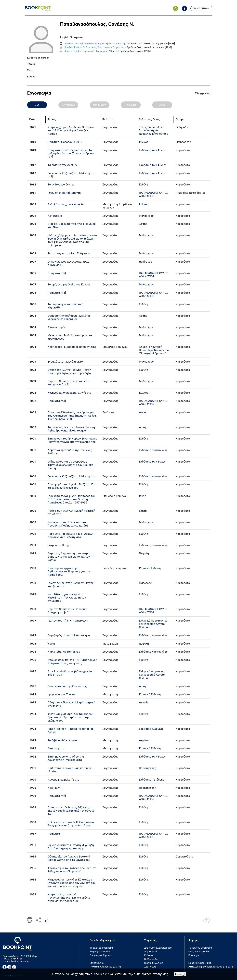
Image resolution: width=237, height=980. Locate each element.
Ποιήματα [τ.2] (57, 796)
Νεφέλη (144, 553)
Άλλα (162, 105)
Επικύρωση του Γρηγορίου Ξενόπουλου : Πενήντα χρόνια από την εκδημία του (72, 440)
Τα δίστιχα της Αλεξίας (63, 165)
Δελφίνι (144, 702)
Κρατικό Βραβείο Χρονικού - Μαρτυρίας (86, 51)
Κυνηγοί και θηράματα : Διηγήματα (70, 393)
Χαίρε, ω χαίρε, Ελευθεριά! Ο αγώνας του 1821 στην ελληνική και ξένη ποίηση (71, 130)
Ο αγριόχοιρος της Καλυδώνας (67, 686)
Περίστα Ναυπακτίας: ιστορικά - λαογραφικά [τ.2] (68, 383)
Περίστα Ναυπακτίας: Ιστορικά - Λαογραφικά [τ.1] (68, 611)
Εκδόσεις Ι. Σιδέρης (152, 780)
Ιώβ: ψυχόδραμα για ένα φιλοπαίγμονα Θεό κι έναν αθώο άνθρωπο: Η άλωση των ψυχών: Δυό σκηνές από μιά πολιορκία (72, 240)
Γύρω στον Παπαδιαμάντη (64, 193)
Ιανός (143, 496)
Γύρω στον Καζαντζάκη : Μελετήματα (72, 476)
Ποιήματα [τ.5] (57, 273)
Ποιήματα (54, 834)
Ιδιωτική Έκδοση (150, 568)
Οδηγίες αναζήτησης (101, 955)
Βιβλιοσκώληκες (154, 963)
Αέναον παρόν (57, 327)
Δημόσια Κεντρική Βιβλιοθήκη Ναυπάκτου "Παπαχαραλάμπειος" (154, 350)
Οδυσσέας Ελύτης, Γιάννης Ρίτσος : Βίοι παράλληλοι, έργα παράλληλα (70, 371)
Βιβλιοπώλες (152, 959)
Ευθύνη (144, 184)
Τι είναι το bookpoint (101, 948)
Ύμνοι (51, 644)
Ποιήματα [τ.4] (57, 293)
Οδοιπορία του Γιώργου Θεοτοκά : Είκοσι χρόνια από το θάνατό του (70, 858)
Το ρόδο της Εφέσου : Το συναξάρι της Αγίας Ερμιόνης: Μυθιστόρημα (72, 429)
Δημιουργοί (151, 952)
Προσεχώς (194, 955)
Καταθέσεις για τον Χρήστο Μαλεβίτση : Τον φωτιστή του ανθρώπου (67, 598)
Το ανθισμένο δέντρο (61, 184)
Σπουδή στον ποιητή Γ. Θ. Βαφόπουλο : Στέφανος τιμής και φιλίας (72, 661)
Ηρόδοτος (145, 262)
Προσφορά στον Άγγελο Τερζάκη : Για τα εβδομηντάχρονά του (71, 486)
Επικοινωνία (97, 963)
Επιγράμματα (56, 748)
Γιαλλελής (145, 583)
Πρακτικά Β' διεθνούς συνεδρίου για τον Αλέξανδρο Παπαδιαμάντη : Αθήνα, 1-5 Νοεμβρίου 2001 (72, 416)
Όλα (37, 105)
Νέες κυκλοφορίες (199, 952)
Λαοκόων (54, 788)
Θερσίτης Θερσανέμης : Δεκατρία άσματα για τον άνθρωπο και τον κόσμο (69, 557)
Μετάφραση (100, 105)
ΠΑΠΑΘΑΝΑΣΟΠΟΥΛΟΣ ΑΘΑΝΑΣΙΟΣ (154, 194)
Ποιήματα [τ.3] (57, 401)
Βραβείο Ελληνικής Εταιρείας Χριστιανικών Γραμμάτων (95, 47)
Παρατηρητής (148, 768)
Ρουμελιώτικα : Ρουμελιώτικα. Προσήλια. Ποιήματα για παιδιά (68, 524)
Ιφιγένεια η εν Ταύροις (62, 694)
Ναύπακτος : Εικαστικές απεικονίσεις (72, 347)
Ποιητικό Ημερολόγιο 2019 (65, 142)
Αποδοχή (180, 974)
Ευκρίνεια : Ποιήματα (61, 545)
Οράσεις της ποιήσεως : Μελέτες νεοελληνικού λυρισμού (69, 317)
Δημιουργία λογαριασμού (158, 948)
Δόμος (143, 412)
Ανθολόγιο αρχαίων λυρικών (66, 204)
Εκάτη (143, 511)
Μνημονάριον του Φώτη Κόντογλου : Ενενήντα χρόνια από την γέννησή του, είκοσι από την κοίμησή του (72, 883)
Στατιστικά (150, 967)
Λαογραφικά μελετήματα (64, 780)
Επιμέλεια (131, 105)
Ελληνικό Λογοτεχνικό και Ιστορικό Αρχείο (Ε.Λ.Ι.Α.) (153, 624)
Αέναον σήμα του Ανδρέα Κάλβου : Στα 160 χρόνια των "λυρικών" (72, 870)
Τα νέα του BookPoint (200, 948)
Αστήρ (143, 224)
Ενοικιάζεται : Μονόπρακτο (65, 362)
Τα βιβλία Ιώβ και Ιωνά (62, 740)
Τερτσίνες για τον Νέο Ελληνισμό (69, 253)
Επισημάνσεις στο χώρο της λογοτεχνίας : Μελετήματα (66, 758)
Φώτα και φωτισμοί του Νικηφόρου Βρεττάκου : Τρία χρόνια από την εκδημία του (70, 717)
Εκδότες (149, 955)
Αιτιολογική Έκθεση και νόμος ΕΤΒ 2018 (211, 967)
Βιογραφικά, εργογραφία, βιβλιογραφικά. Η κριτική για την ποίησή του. (69, 571)
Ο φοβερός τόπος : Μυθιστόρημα (69, 635)
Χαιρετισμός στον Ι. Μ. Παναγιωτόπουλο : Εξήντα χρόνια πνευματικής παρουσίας (69, 898)
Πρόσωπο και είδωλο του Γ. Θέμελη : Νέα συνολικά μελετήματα (71, 535)
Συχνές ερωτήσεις (100, 952)
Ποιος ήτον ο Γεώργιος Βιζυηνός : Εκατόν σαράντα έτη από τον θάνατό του (71, 811)
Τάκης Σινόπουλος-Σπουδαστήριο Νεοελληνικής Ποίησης (154, 130)
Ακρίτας (144, 740)
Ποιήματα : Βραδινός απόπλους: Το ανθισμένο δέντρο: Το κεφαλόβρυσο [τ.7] (71, 153)
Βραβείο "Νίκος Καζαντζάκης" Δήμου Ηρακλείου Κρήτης (95, 44)
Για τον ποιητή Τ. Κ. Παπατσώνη (68, 621)
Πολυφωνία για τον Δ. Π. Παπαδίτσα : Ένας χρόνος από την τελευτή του (71, 824)
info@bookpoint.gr (19, 961)
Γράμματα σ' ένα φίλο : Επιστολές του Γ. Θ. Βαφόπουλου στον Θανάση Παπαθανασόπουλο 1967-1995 (72, 499)
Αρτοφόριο (55, 216)
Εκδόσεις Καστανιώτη (153, 450)
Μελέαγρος (146, 216)
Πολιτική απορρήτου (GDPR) (105, 967)
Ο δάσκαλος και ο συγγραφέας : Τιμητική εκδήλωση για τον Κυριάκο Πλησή (71, 465)
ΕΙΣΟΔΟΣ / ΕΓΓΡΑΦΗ (201, 8)
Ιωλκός (144, 142)
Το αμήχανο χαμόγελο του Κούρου (69, 284)
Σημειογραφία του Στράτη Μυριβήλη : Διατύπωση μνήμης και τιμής (71, 847)
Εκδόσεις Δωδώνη (151, 729)
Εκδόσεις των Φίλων (152, 150)
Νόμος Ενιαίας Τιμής (200, 963)
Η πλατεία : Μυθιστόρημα (64, 652)
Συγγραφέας (68, 105)
